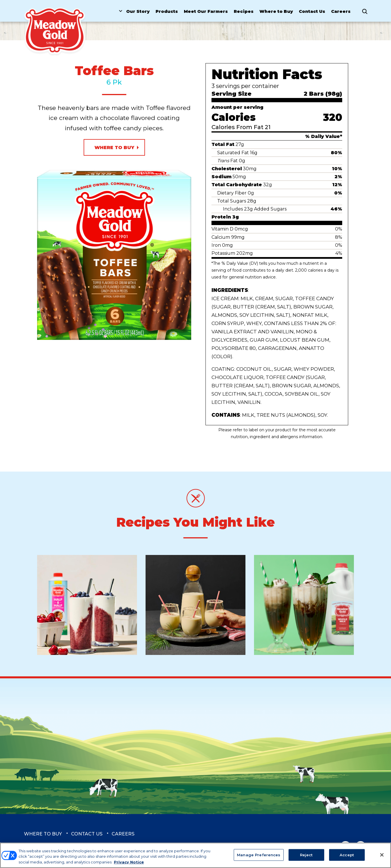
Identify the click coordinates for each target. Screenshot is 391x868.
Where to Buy (276, 11)
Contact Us (312, 11)
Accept (347, 857)
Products (167, 11)
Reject (306, 857)
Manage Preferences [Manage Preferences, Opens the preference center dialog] (259, 857)
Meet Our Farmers (206, 11)
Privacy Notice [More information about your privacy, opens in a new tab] (129, 865)
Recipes (244, 11)
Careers (341, 11)
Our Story (138, 11)
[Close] (382, 857)
